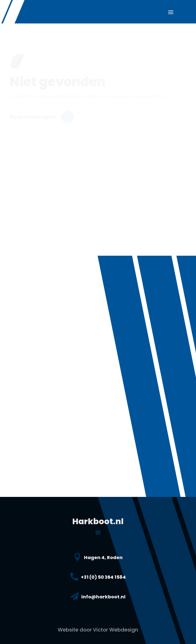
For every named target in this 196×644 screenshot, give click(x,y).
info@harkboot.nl (103, 597)
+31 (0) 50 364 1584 (103, 577)
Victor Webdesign (115, 630)
